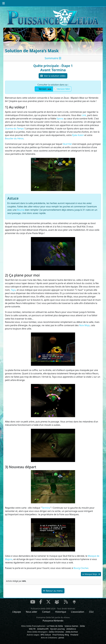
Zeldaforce (71, 629)
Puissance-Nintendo (53, 621)
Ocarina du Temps (14, 128)
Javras (61, 638)
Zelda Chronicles (56, 632)
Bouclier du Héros (14, 138)
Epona (60, 119)
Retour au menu (53, 591)
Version (44, 89)
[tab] (53, 58)
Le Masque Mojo (91, 574)
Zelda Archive (72, 632)
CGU (91, 612)
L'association (78, 612)
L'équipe (17, 612)
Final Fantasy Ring (61, 635)
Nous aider (31, 612)
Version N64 (62, 89)
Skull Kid (67, 144)
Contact (46, 612)
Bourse (21, 210)
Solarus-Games (71, 626)
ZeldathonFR (43, 629)
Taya (13, 290)
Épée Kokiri (78, 135)
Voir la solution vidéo (53, 76)
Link (84, 115)
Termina (46, 508)
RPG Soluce (46, 635)
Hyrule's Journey (57, 629)
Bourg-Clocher (81, 568)
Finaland (74, 635)
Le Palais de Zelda (55, 626)
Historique (61, 612)
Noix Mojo (85, 325)
